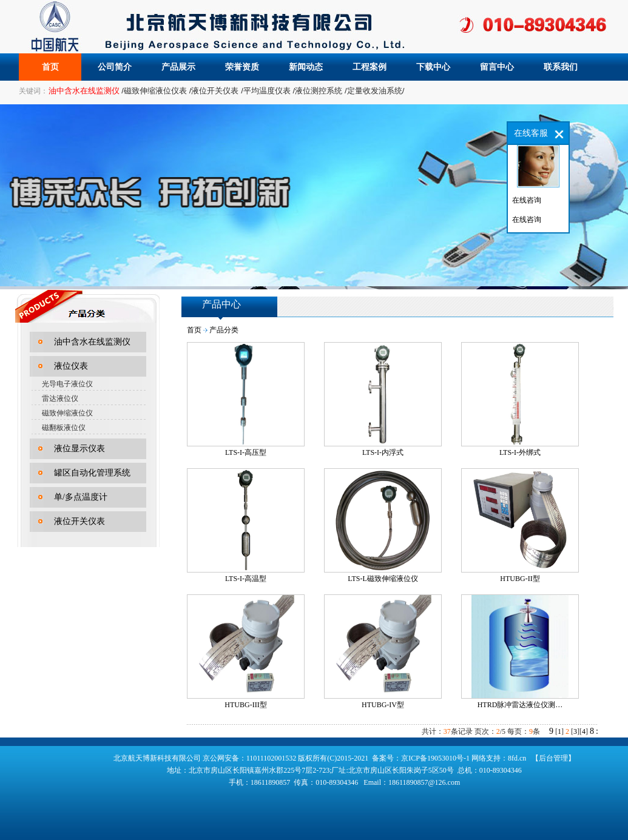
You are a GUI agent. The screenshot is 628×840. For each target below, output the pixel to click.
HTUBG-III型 (245, 705)
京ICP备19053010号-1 (435, 758)
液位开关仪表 (79, 521)
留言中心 (497, 67)
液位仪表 (71, 366)
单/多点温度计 (81, 497)
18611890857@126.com (424, 782)
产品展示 (178, 67)
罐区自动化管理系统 (92, 473)
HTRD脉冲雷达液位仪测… (520, 705)
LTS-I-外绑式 (520, 452)
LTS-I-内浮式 (383, 452)
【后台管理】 (553, 758)
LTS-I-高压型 (246, 452)
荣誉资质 (242, 67)
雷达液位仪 (60, 398)
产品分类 (224, 330)
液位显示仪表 (79, 449)
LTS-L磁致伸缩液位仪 (383, 579)
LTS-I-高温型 (246, 579)
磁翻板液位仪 (64, 428)
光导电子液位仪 (67, 384)
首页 (50, 67)
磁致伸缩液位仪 (67, 413)
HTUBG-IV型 (383, 705)
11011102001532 (272, 758)
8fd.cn (517, 758)
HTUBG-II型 (520, 579)
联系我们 (561, 67)
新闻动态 (306, 67)
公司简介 (115, 67)
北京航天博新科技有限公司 (157, 758)
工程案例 (370, 67)
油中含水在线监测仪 (92, 342)
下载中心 (433, 67)
